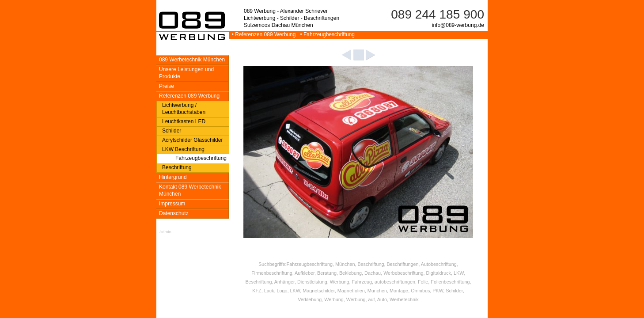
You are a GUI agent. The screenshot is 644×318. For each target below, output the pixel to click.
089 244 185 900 (438, 14)
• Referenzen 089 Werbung (263, 34)
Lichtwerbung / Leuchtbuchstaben (184, 109)
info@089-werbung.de (458, 25)
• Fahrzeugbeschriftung (326, 34)
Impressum (172, 204)
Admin (165, 232)
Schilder (172, 131)
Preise (167, 86)
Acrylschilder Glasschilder (192, 140)
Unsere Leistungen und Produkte (186, 73)
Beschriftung (177, 167)
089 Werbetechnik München (192, 60)
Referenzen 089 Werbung (189, 96)
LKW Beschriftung (183, 149)
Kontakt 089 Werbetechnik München (190, 190)
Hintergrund (173, 177)
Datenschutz (174, 213)
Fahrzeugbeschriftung (201, 158)
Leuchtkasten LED (184, 121)
